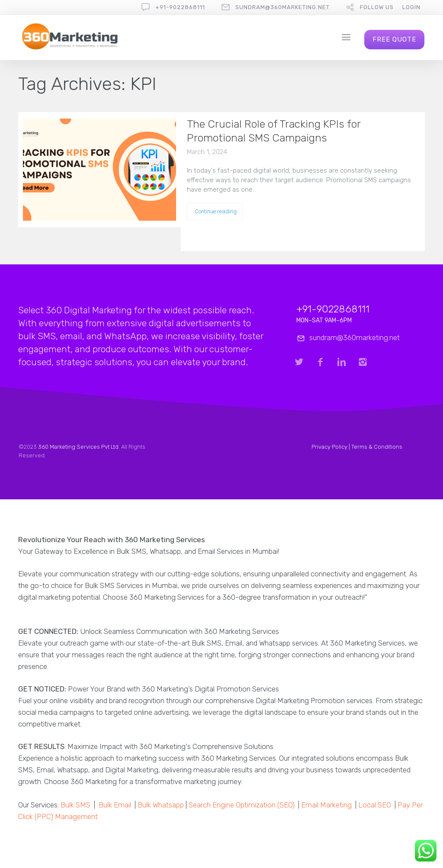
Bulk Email (115, 805)
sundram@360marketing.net (282, 7)
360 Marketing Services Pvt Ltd (78, 447)
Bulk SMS (75, 805)
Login (411, 7)
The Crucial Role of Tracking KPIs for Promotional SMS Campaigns (274, 131)
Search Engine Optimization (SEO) (242, 805)
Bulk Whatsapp (161, 805)
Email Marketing (326, 805)
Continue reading (216, 211)
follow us (377, 7)
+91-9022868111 (180, 7)
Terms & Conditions (377, 447)
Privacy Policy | (331, 447)
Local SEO (375, 805)
